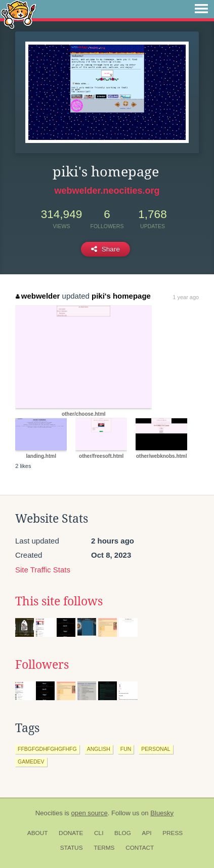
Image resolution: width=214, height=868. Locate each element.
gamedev (31, 762)
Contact (140, 848)
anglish (99, 749)
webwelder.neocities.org (107, 191)
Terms (104, 848)
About (38, 833)
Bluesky (162, 813)
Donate (71, 833)
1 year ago (186, 297)
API (147, 833)
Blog (123, 833)
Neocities (49, 813)
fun (126, 749)
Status (72, 848)
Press (173, 833)
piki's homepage (121, 296)
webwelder (38, 296)
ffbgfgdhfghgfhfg (47, 749)
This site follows (59, 601)
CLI (99, 833)
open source (90, 813)
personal (156, 749)
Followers (42, 665)
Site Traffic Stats (43, 570)
